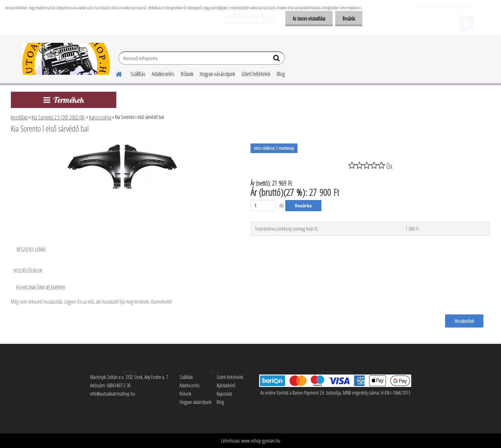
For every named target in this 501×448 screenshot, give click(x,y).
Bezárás (348, 19)
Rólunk (187, 74)
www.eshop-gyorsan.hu (261, 441)
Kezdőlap (19, 117)
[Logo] (66, 59)
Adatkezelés (163, 74)
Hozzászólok (464, 321)
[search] (277, 59)
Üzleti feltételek (256, 74)
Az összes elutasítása (307, 19)
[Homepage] (115, 73)
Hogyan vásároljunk (217, 74)
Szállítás (138, 74)
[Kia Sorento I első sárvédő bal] (122, 146)
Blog (281, 74)
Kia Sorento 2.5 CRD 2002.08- (58, 117)
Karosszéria (100, 117)
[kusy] (263, 206)
